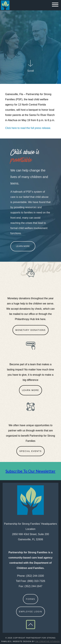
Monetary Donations (31, 330)
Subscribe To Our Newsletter (30, 471)
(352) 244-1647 (33, 586)
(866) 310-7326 (36, 581)
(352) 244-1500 (35, 576)
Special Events (30, 451)
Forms (30, 599)
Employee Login (31, 612)
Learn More (23, 246)
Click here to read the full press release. (28, 128)
